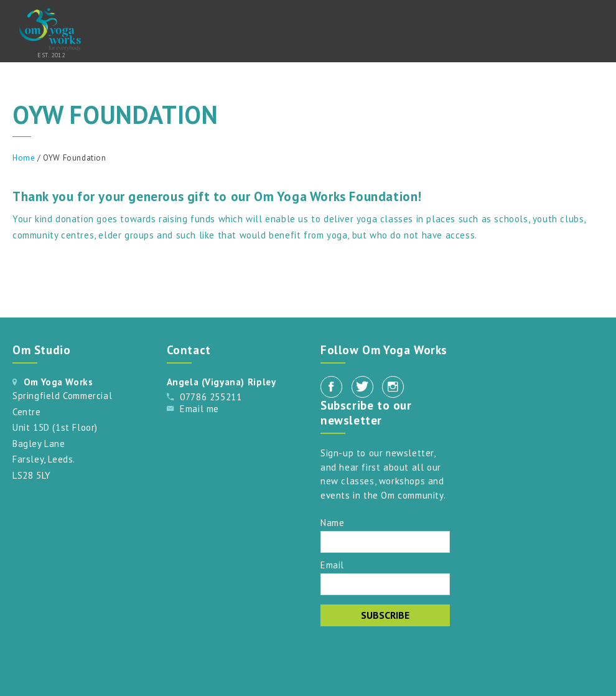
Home (24, 158)
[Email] (385, 584)
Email (332, 564)
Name (332, 522)
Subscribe (385, 615)
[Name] (385, 542)
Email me (199, 409)
